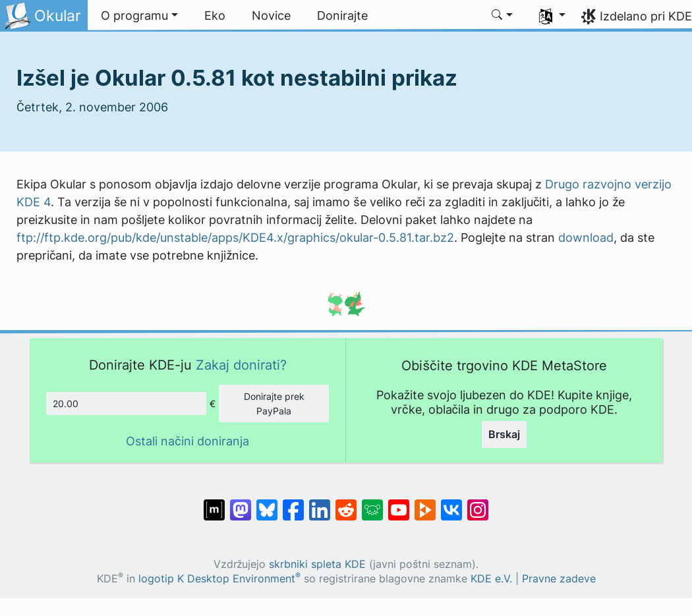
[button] (139, 16)
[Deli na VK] (451, 503)
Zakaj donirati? (241, 365)
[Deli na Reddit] (346, 503)
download (586, 238)
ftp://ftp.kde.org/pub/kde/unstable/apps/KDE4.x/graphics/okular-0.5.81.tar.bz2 (235, 238)
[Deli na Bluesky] (267, 503)
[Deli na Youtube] (399, 503)
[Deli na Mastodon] (241, 503)
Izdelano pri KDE (646, 16)
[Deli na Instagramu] (478, 503)
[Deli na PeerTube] (425, 503)
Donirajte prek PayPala (274, 404)
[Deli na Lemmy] (372, 503)
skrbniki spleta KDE (317, 564)
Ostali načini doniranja (187, 441)
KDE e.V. (491, 579)
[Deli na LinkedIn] (320, 503)
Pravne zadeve (559, 579)
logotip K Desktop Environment (219, 579)
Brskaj (504, 434)
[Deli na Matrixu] (214, 503)
